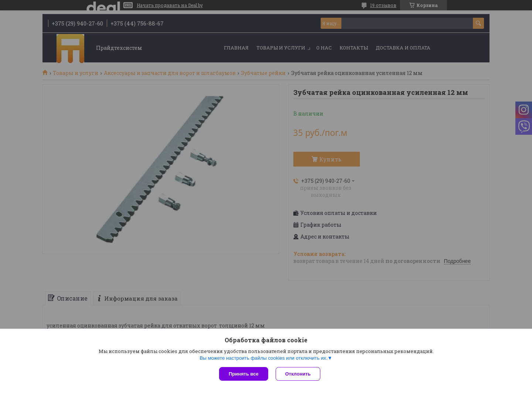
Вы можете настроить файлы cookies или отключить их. (263, 358)
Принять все (244, 374)
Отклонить (298, 374)
